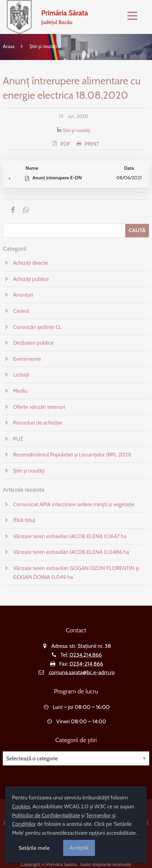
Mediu (20, 391)
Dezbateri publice (33, 343)
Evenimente (27, 359)
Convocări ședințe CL (37, 327)
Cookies (21, 806)
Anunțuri (23, 295)
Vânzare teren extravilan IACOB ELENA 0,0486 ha (71, 552)
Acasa (9, 46)
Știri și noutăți (43, 46)
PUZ (18, 439)
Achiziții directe (31, 263)
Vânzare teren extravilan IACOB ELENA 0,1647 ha (70, 536)
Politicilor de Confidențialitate (46, 815)
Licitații (21, 375)
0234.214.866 (85, 655)
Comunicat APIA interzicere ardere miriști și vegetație (74, 504)
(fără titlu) (24, 520)
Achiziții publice (31, 279)
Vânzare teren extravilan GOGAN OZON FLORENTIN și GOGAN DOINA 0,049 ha (76, 573)
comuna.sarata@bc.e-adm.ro (82, 672)
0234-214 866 (86, 664)
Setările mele (34, 848)
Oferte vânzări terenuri (39, 407)
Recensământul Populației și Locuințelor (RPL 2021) (72, 455)
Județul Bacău (65, 16)
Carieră (21, 311)
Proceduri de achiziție (38, 423)
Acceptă (79, 848)
